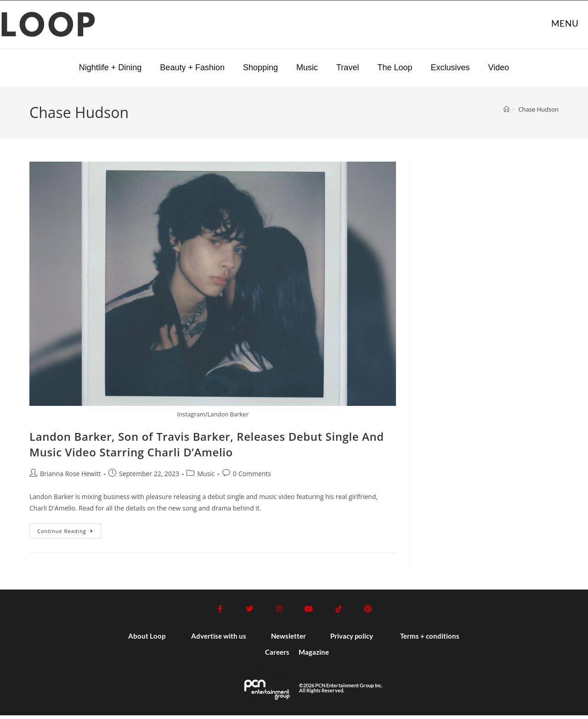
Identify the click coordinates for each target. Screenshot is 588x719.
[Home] (506, 109)
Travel (348, 67)
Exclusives (450, 67)
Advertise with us (219, 640)
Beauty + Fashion (192, 67)
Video (498, 67)
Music (307, 67)
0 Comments (252, 474)
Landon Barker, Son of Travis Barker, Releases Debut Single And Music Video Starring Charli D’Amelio (207, 444)
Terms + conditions (430, 640)
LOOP (49, 28)
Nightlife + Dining (110, 67)
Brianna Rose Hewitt (70, 474)
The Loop (395, 67)
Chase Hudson (538, 109)
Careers (277, 656)
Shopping (260, 67)
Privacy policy (352, 640)
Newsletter (288, 640)
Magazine (314, 656)
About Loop (147, 640)
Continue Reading (69, 529)
